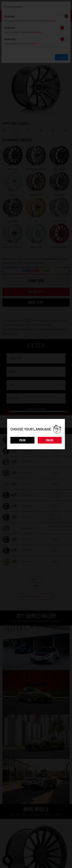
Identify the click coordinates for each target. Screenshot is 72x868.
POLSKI (22, 440)
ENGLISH (50, 440)
